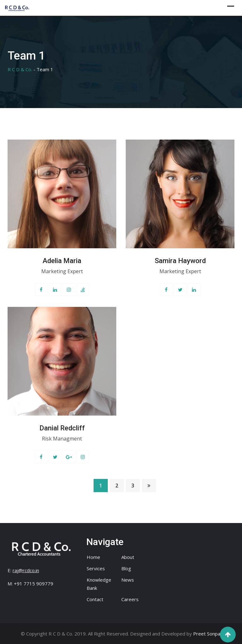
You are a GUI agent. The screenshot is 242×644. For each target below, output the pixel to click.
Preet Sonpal (207, 634)
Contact (95, 599)
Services (96, 568)
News (128, 580)
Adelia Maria (62, 261)
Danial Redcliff (62, 428)
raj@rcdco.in (26, 570)
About (128, 557)
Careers (130, 599)
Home (93, 557)
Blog (126, 568)
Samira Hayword (180, 261)
